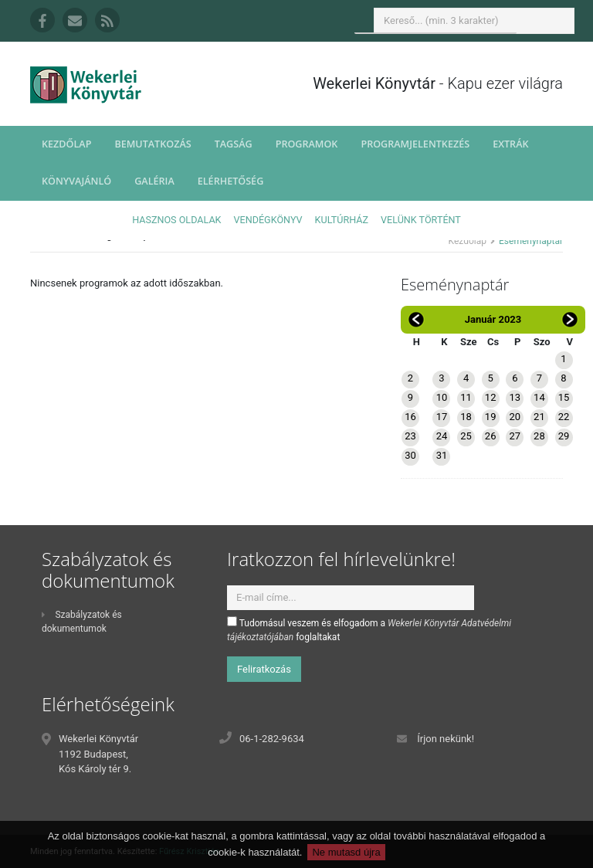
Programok (307, 144)
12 (491, 397)
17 (442, 417)
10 (442, 397)
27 (515, 436)
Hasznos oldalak (176, 220)
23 (410, 436)
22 (564, 417)
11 (466, 397)
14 (539, 397)
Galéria (154, 181)
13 (515, 397)
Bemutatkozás (152, 144)
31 (442, 455)
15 (564, 397)
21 (539, 417)
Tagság (234, 144)
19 (491, 417)
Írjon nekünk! (446, 739)
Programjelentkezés (415, 144)
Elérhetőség (231, 181)
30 (410, 455)
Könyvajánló (76, 181)
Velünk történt (421, 220)
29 (564, 436)
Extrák (510, 144)
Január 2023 (493, 319)
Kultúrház (342, 220)
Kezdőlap (66, 144)
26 (491, 436)
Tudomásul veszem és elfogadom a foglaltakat (369, 629)
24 (442, 436)
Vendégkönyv (268, 220)
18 (466, 417)
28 (539, 436)
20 (515, 417)
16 (410, 417)
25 (466, 436)
